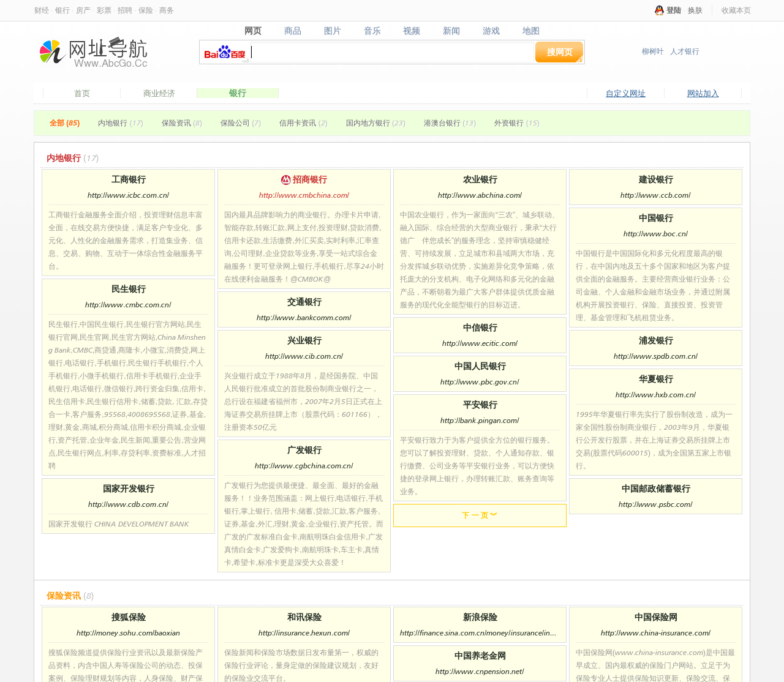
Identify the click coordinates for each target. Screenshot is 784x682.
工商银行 (129, 179)
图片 (332, 31)
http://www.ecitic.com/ (480, 343)
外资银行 (517, 123)
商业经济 (159, 93)
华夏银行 (656, 379)
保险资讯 (182, 123)
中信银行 (480, 327)
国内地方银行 (376, 123)
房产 (83, 10)
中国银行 (656, 218)
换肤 (695, 10)
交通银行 (304, 302)
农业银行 (480, 179)
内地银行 (120, 123)
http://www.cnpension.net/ (480, 671)
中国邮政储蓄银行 (656, 488)
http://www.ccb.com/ (655, 195)
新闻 (452, 31)
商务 (167, 10)
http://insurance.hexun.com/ (304, 633)
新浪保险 (480, 617)
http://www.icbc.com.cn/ (128, 195)
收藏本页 (736, 10)
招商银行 (304, 179)
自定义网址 (626, 93)
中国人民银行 (480, 366)
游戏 (492, 31)
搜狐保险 (129, 617)
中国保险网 (656, 617)
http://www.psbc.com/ (655, 504)
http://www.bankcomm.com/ (304, 317)
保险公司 (241, 123)
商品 (292, 31)
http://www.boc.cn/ (656, 234)
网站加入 (703, 93)
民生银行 (129, 289)
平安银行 (480, 404)
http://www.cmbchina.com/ (304, 195)
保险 (146, 10)
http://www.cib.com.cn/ (304, 356)
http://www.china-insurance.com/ (656, 633)
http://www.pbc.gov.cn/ (480, 382)
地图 (531, 31)
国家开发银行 (129, 488)
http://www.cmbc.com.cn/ (128, 305)
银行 (62, 10)
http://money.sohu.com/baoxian (128, 633)
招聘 (125, 10)
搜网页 (560, 52)
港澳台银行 (450, 123)
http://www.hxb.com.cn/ (656, 395)
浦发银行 (656, 340)
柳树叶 (653, 51)
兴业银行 (304, 340)
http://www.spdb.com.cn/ (656, 356)
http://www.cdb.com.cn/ (128, 504)
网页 (253, 31)
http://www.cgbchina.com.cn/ (304, 466)
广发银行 (304, 450)
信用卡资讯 (303, 123)
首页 (82, 93)
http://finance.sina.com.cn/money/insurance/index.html (480, 633)
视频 (412, 31)
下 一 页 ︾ (480, 515)
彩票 (104, 10)
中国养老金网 (480, 655)
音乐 (372, 31)
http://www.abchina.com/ (480, 195)
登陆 (674, 10)
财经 (42, 10)
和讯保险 (304, 617)
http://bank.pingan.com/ (480, 420)
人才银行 (685, 51)
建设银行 (656, 179)
